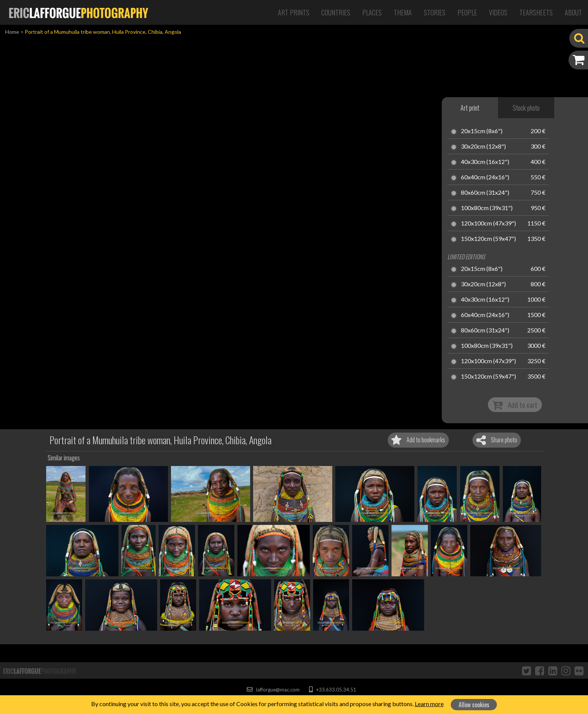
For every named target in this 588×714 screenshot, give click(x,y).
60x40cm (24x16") (485, 177)
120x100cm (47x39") (488, 224)
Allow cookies (474, 705)
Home (12, 32)
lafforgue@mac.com (273, 690)
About (573, 12)
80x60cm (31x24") (485, 193)
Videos (498, 12)
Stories (435, 12)
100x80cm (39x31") (487, 208)
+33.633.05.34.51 (332, 690)
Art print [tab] (470, 108)
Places (372, 12)
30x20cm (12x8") (483, 147)
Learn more (429, 704)
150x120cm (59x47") (488, 239)
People (467, 12)
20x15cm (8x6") (482, 131)
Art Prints (294, 12)
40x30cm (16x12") (485, 162)
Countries (336, 12)
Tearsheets (536, 12)
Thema (403, 12)
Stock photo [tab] (526, 108)
